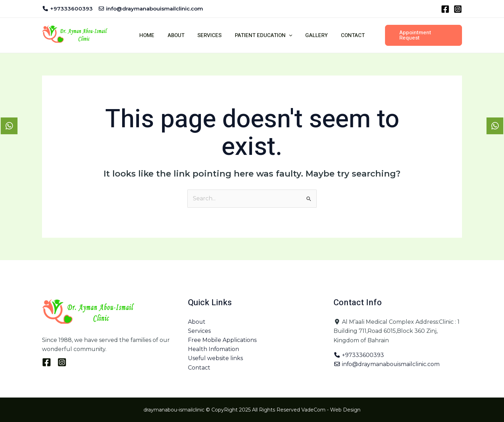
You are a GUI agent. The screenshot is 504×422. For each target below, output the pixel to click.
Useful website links (216, 359)
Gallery (313, 35)
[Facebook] (445, 9)
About (180, 35)
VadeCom (313, 410)
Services (211, 35)
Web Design (345, 410)
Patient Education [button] (262, 35)
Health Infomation (214, 349)
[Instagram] (458, 9)
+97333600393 (359, 355)
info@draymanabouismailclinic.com (387, 364)
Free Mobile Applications (222, 340)
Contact (346, 35)
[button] (288, 35)
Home (153, 35)
